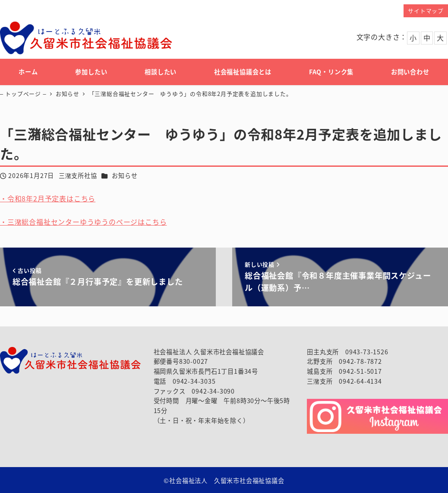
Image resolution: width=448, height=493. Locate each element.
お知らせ (125, 175)
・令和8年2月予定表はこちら (48, 198)
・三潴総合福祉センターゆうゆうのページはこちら (83, 222)
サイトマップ (426, 11)
